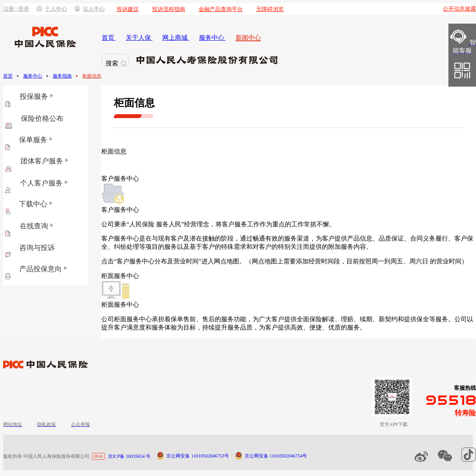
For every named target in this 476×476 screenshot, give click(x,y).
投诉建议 (128, 9)
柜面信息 (92, 76)
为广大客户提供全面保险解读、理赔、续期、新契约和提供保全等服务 (350, 319)
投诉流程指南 (169, 9)
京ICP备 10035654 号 (129, 456)
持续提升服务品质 (227, 327)
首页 (8, 76)
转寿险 (465, 413)
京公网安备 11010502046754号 (276, 456)
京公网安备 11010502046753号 (198, 456)
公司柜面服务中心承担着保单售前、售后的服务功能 (174, 319)
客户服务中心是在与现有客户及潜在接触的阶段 (167, 238)
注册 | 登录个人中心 (35, 9)
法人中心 (90, 9)
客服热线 (465, 388)
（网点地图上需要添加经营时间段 (293, 261)
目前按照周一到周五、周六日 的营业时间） (407, 261)
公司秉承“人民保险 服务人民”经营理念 (155, 224)
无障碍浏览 (270, 9)
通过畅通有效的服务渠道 (275, 238)
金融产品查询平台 (221, 9)
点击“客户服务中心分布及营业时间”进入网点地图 (170, 261)
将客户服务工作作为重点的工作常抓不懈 (272, 224)
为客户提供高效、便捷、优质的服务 (309, 327)
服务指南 (62, 76)
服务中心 (33, 76)
